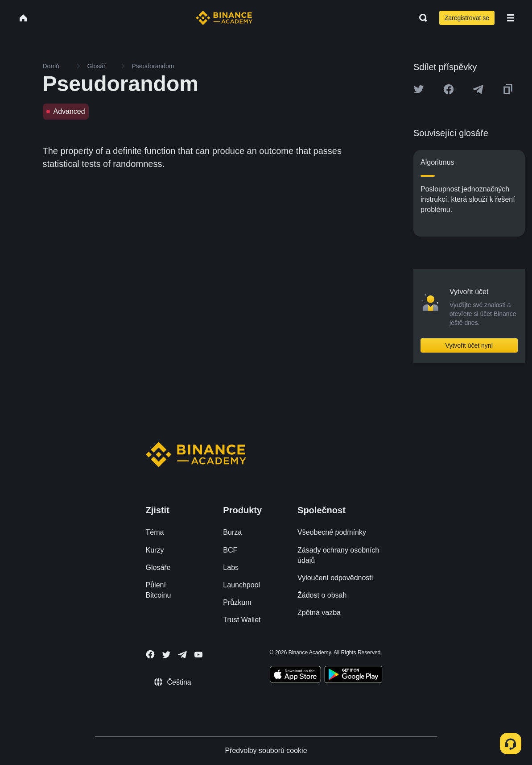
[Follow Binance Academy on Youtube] (198, 655)
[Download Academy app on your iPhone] (295, 676)
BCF (230, 550)
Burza (232, 532)
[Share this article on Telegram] (478, 89)
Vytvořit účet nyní (469, 345)
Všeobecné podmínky (332, 532)
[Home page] (224, 18)
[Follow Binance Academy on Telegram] (182, 655)
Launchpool (241, 585)
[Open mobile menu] (511, 18)
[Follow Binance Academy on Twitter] (166, 655)
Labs (231, 568)
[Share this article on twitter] (419, 89)
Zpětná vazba (319, 613)
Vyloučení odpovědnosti (335, 578)
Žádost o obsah (322, 595)
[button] (511, 18)
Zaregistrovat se (467, 18)
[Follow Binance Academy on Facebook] (150, 654)
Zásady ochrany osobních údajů (338, 555)
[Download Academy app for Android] (353, 676)
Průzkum (237, 602)
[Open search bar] (421, 18)
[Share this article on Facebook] (449, 89)
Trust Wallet (242, 620)
